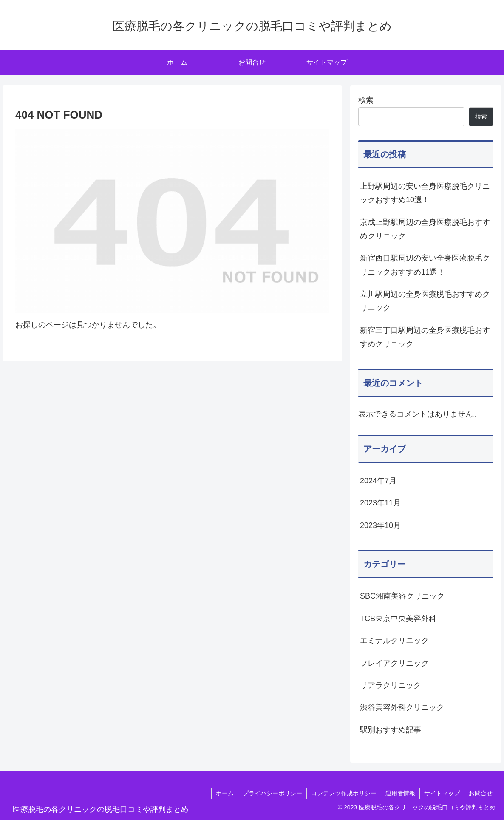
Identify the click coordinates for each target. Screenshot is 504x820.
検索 (366, 100)
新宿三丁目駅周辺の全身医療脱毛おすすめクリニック (425, 337)
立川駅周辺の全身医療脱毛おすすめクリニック (425, 301)
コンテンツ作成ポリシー (344, 793)
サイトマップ (442, 793)
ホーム (225, 793)
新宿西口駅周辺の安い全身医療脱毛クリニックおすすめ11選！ (425, 265)
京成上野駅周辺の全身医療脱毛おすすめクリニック (425, 229)
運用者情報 (400, 793)
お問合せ (481, 793)
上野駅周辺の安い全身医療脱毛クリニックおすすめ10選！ (425, 193)
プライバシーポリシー (272, 793)
